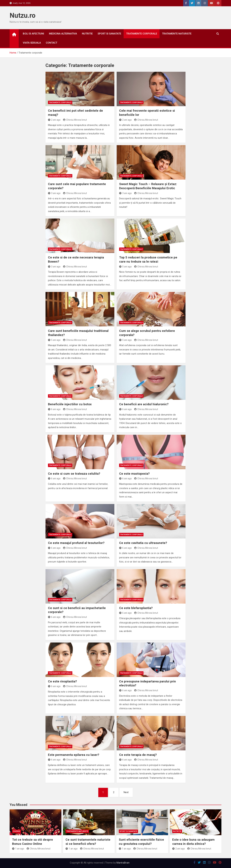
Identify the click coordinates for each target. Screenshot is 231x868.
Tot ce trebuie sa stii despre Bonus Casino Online (33, 842)
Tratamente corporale (142, 34)
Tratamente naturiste (177, 34)
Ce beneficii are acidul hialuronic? (144, 404)
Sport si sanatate (109, 34)
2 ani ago (54, 120)
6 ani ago (54, 409)
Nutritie (87, 34)
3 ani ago (54, 193)
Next (126, 792)
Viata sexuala (32, 43)
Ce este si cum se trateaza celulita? (74, 474)
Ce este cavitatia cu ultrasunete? (143, 543)
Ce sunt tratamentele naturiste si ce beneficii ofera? (88, 842)
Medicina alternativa (63, 34)
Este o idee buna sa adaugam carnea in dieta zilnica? (193, 842)
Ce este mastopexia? (134, 474)
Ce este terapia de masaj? (138, 755)
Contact (52, 43)
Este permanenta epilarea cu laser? (74, 755)
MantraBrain (123, 863)
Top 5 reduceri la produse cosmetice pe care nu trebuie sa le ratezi (148, 259)
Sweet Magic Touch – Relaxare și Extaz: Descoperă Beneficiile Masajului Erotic (148, 186)
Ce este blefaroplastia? (136, 608)
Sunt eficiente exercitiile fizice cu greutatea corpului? (141, 842)
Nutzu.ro (23, 15)
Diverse (17, 831)
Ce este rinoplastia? (62, 681)
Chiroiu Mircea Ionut (75, 120)
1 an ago (18, 849)
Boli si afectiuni (33, 34)
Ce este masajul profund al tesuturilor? (76, 543)
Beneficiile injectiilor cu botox (70, 404)
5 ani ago (125, 267)
